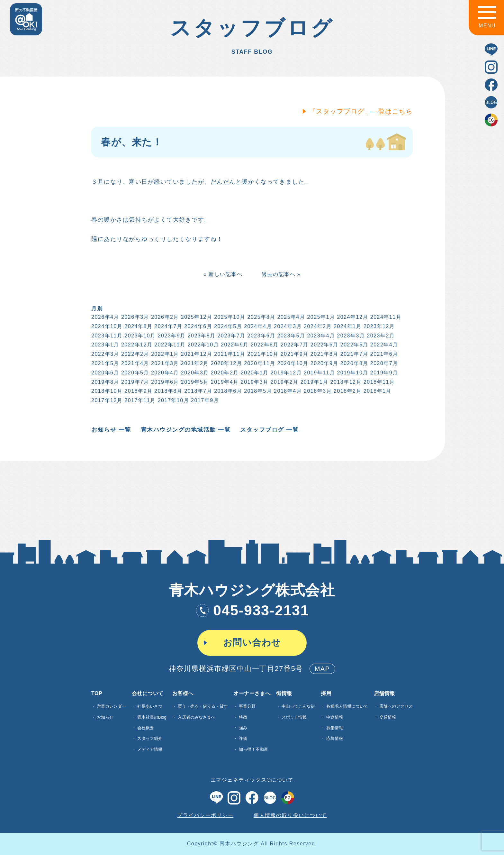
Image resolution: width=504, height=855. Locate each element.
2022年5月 (354, 345)
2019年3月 (254, 382)
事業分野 (247, 706)
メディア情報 (150, 749)
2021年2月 (194, 363)
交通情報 (388, 717)
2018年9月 (138, 391)
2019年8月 (105, 382)
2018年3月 (317, 391)
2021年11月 (229, 354)
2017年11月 (140, 400)
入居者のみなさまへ (197, 717)
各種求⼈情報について (347, 706)
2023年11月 (106, 336)
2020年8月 (354, 363)
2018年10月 (106, 391)
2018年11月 (378, 382)
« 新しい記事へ (222, 274)
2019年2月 (284, 382)
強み (243, 728)
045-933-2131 (252, 610)
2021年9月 (294, 354)
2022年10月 (203, 345)
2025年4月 (291, 317)
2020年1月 (254, 373)
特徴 (243, 717)
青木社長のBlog (152, 717)
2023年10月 (140, 336)
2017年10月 (173, 400)
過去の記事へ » (280, 274)
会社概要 (146, 728)
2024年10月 (106, 326)
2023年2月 (380, 336)
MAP (322, 669)
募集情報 (335, 728)
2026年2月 (164, 317)
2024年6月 (198, 326)
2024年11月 (385, 317)
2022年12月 (136, 345)
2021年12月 (196, 354)
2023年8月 (201, 336)
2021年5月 (105, 363)
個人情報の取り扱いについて (290, 815)
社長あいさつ (150, 706)
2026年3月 (135, 317)
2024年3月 (287, 326)
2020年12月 (226, 363)
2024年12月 (352, 317)
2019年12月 (286, 373)
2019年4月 (224, 382)
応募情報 (335, 738)
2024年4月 (257, 326)
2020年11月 (259, 363)
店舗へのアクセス (396, 706)
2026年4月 (105, 317)
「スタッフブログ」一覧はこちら (360, 111)
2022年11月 (170, 345)
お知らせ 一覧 (111, 430)
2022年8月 (264, 345)
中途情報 (335, 717)
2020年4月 (164, 373)
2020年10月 (292, 363)
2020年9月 (324, 363)
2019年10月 (352, 373)
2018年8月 (168, 391)
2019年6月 (164, 382)
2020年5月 (135, 373)
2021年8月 (324, 354)
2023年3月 (351, 336)
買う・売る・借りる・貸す (203, 706)
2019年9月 (384, 373)
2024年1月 (347, 326)
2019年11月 (319, 373)
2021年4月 (135, 363)
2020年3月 (194, 373)
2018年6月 (228, 391)
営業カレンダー (111, 706)
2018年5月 (257, 391)
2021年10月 (262, 354)
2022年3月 (105, 354)
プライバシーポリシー (205, 815)
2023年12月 (378, 326)
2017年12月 (106, 400)
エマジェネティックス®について (252, 780)
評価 (243, 738)
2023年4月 (321, 336)
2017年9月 (204, 400)
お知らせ (105, 717)
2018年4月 (287, 391)
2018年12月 (345, 382)
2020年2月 (224, 373)
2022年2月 (135, 354)
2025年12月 (196, 317)
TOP (97, 694)
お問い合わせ (252, 643)
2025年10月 (229, 317)
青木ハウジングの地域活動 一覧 (185, 430)
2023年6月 (261, 336)
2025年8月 (261, 317)
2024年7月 (168, 326)
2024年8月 (138, 326)
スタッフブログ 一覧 (269, 430)
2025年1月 (321, 317)
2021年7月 (354, 354)
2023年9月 (171, 336)
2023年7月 (231, 336)
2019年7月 (135, 382)
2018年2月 (347, 391)
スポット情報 (294, 717)
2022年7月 (294, 345)
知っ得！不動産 (253, 749)
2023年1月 (105, 345)
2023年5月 (291, 336)
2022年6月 (324, 345)
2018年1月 (377, 391)
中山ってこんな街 (298, 706)
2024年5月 (228, 326)
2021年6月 (384, 354)
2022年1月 (164, 354)
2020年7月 (384, 363)
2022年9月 (234, 345)
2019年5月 (194, 382)
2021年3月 (164, 363)
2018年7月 (198, 391)
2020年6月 (105, 373)
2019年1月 (314, 382)
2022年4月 (384, 345)
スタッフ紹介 (150, 738)
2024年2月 (317, 326)
